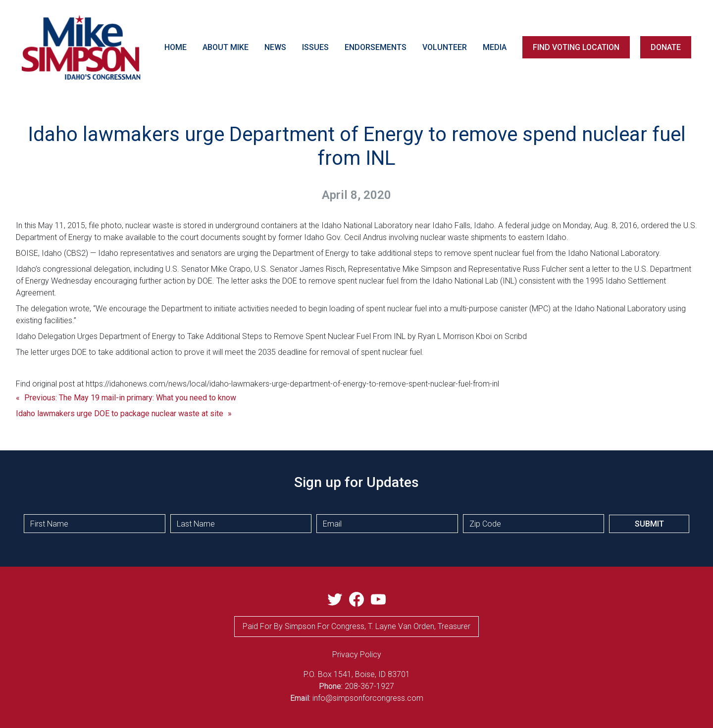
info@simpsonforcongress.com (368, 698)
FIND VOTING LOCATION (576, 47)
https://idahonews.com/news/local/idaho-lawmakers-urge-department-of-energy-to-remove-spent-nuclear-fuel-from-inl (292, 384)
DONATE (666, 47)
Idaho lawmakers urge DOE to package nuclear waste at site (120, 413)
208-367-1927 (369, 686)
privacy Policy (357, 655)
